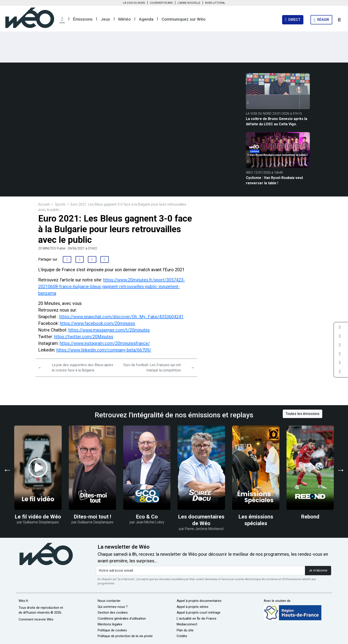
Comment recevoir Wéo (36, 619)
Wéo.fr (24, 601)
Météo (125, 19)
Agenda (146, 19)
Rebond (310, 517)
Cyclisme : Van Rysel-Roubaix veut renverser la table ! (274, 180)
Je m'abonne (318, 570)
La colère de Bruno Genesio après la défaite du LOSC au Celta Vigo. (277, 121)
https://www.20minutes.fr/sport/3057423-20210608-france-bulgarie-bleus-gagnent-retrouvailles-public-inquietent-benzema (112, 287)
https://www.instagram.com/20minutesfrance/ (105, 343)
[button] (62, 20)
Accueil (44, 204)
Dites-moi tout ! (92, 517)
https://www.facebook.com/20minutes (98, 323)
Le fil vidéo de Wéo (38, 517)
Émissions (83, 19)
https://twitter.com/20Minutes (84, 337)
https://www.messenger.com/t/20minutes (109, 330)
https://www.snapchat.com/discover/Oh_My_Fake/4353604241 (121, 317)
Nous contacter (109, 601)
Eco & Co (147, 517)
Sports (60, 204)
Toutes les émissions (303, 414)
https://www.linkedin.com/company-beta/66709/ (104, 350)
